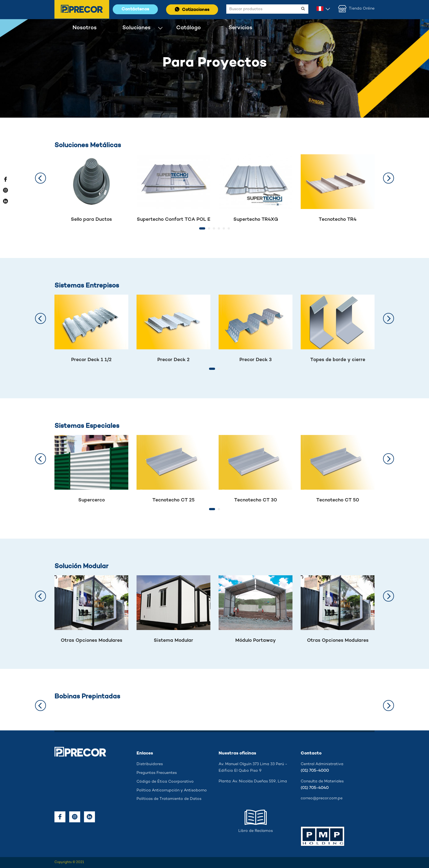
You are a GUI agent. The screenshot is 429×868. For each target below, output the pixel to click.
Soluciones (136, 28)
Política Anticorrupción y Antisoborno (172, 790)
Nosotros (85, 28)
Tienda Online (356, 9)
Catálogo (189, 28)
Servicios (240, 28)
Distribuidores (150, 764)
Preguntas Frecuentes (157, 773)
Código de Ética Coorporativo (165, 782)
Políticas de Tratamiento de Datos (169, 799)
